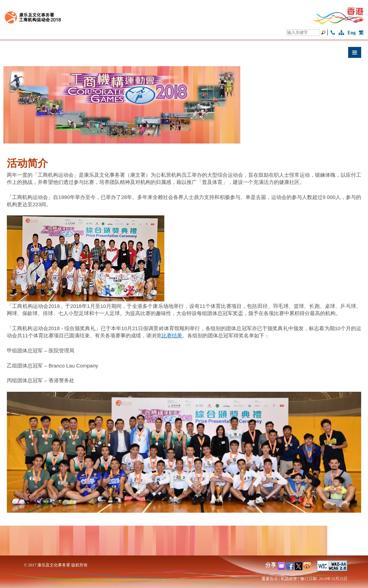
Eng (352, 33)
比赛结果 (172, 336)
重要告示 (270, 579)
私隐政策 (289, 579)
